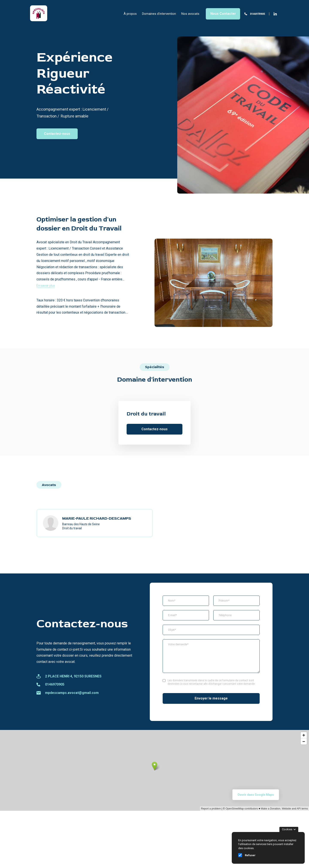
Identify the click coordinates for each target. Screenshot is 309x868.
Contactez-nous (57, 134)
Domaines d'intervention (159, 14)
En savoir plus (46, 286)
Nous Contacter (223, 14)
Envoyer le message (211, 698)
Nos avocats (190, 14)
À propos (130, 14)
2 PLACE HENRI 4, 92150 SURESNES (73, 676)
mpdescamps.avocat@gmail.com (72, 693)
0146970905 (257, 14)
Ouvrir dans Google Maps (256, 795)
